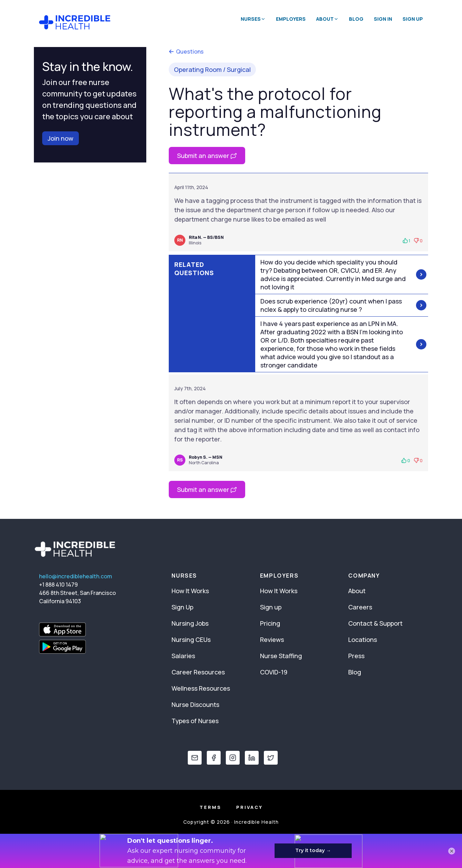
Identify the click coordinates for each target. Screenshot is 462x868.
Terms (210, 807)
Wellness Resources (201, 688)
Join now (61, 138)
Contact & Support (375, 623)
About (357, 591)
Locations (363, 640)
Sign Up (413, 19)
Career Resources (198, 672)
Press (356, 656)
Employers (291, 19)
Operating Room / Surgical (212, 69)
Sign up (271, 607)
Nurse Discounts (195, 704)
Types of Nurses (195, 721)
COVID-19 (274, 672)
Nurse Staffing (281, 656)
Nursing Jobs (190, 623)
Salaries (183, 656)
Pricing (270, 623)
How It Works (190, 591)
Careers (360, 607)
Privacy (250, 807)
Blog (356, 19)
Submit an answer (207, 156)
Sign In (383, 19)
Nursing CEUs (191, 640)
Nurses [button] (253, 19)
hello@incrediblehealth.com (76, 576)
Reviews (272, 640)
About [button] (327, 19)
